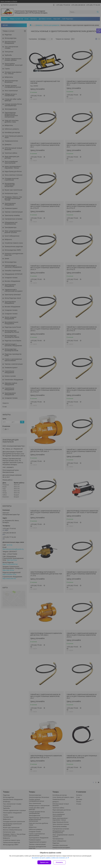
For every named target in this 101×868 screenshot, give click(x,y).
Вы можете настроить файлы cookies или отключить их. (50, 858)
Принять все (44, 862)
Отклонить (59, 862)
